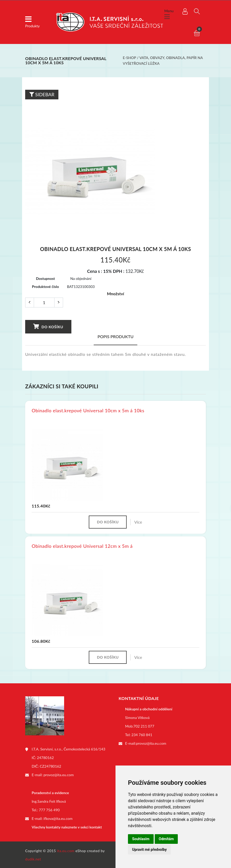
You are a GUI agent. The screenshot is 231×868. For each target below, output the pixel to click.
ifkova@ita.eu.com (58, 818)
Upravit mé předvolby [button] (149, 850)
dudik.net (33, 859)
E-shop (129, 58)
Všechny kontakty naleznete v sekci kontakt (67, 827)
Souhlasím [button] (141, 839)
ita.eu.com (66, 850)
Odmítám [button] (166, 839)
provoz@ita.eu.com (59, 774)
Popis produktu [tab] (116, 336)
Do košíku (48, 326)
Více (138, 521)
